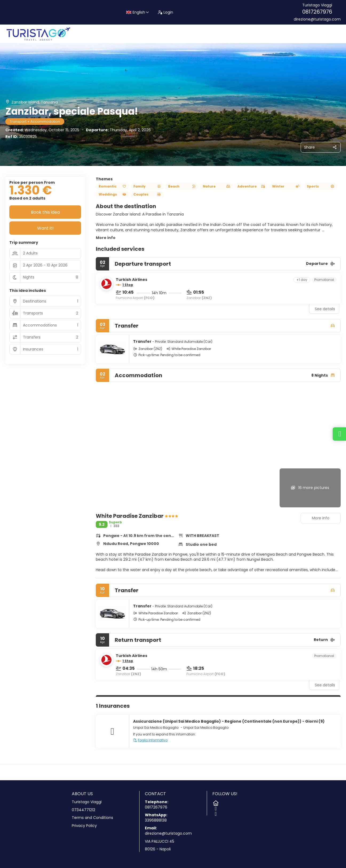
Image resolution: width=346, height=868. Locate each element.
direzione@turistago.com (317, 19)
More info (106, 238)
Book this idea (45, 212)
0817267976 (317, 12)
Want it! (45, 228)
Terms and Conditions (92, 818)
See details (325, 309)
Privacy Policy (84, 826)
